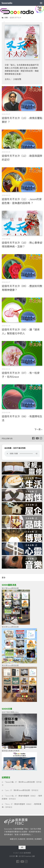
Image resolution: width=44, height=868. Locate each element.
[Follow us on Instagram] (41, 438)
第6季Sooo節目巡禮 (27, 782)
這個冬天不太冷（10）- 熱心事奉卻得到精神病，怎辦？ (22, 244)
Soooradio (7, 3)
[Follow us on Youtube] (37, 438)
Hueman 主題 (30, 856)
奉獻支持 (13, 839)
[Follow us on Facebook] (33, 438)
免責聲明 (38, 839)
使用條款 (30, 839)
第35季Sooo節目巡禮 (10, 665)
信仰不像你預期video (10, 712)
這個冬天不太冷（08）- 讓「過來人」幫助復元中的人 (21, 331)
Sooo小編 (10, 782)
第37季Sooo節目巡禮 (10, 588)
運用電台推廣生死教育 (11, 751)
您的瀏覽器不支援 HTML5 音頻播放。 (22, 454)
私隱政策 (22, 839)
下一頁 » (38, 429)
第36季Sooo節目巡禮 (10, 627)
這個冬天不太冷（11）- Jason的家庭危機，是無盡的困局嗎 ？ (22, 201)
